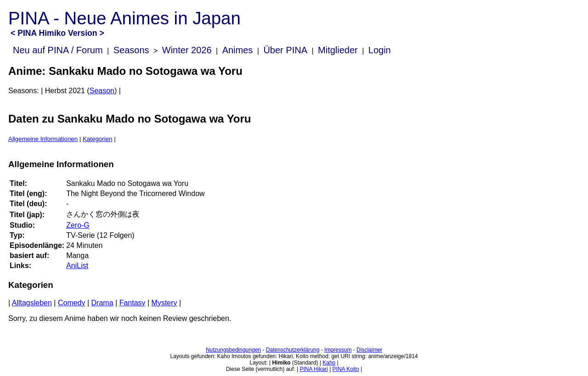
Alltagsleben (32, 303)
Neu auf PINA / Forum (58, 50)
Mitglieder (338, 50)
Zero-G (78, 225)
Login (380, 50)
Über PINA (285, 50)
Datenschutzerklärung (293, 350)
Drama (102, 303)
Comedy (72, 303)
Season (102, 91)
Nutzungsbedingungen (233, 350)
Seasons (131, 50)
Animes (238, 50)
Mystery (164, 303)
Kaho (329, 363)
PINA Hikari (314, 369)
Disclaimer (369, 350)
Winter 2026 (187, 50)
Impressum (338, 350)
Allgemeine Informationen (43, 139)
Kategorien (97, 139)
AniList (77, 266)
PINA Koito (346, 369)
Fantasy (133, 303)
